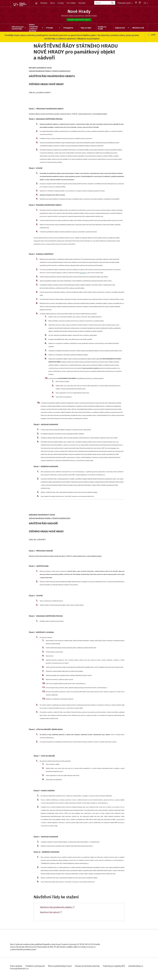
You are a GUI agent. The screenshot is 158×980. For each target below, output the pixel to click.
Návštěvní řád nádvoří (52, 913)
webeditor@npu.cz (17, 969)
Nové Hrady (79, 11)
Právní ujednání (16, 967)
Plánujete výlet (125, 3)
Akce (52, 3)
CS (146, 3)
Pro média (71, 3)
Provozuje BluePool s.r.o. (19, 972)
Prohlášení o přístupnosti (36, 967)
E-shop (61, 3)
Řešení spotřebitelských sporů (62, 967)
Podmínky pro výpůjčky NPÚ (118, 967)
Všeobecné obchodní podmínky (90, 967)
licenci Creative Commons (66, 945)
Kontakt (82, 3)
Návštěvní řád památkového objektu (58, 908)
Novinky (44, 3)
